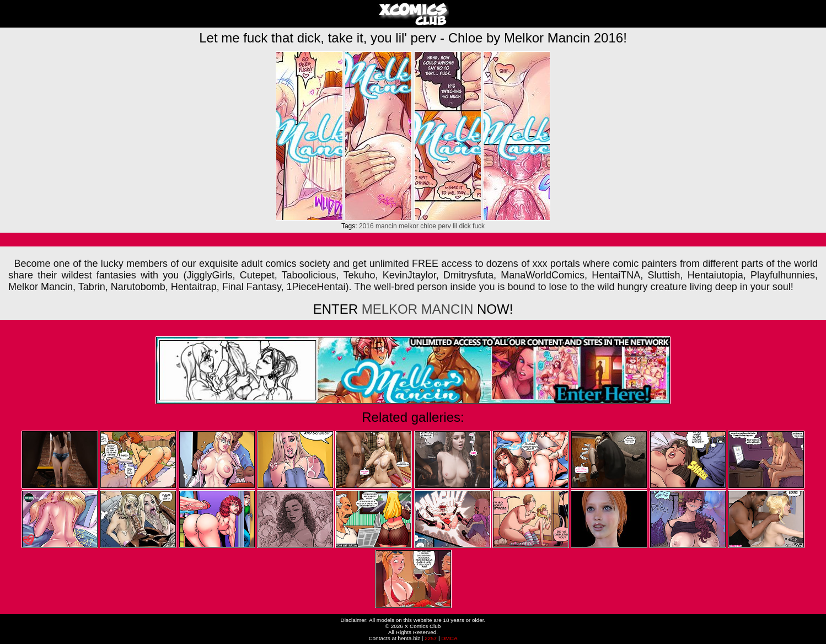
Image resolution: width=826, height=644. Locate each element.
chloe (428, 226)
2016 (366, 226)
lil (455, 226)
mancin (386, 226)
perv (444, 226)
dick (465, 226)
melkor (409, 226)
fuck (479, 226)
